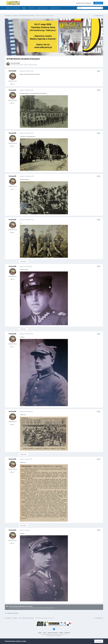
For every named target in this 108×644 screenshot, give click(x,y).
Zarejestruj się (98, 3)
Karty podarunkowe (54, 8)
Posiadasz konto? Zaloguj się (84, 3)
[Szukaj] (85, 8)
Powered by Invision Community (54, 636)
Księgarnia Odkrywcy (42, 8)
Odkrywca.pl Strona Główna (13, 8)
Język (40, 633)
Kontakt (61, 633)
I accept (99, 641)
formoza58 (17, 63)
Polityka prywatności (53, 633)
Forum (24, 9)
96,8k (13, 84)
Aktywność (32, 8)
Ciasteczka (67, 633)
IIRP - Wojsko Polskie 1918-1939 (29, 65)
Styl (45, 633)
